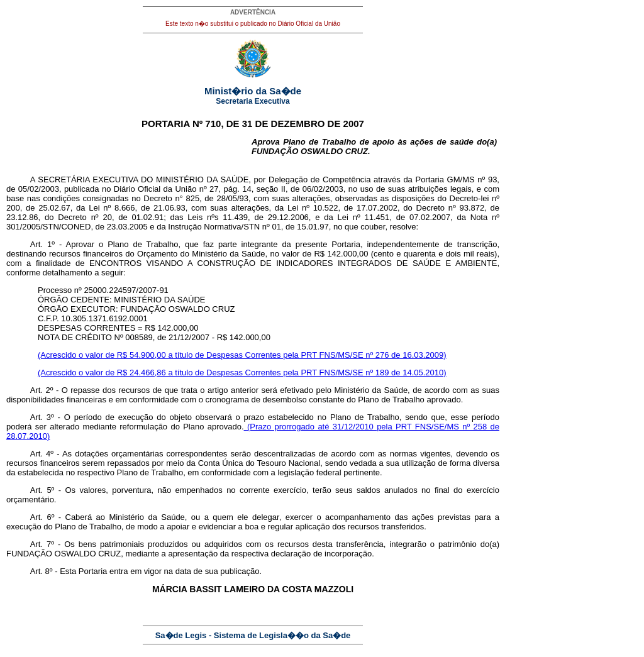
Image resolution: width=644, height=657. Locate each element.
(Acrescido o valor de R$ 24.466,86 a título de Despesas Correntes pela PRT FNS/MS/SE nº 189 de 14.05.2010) (242, 373)
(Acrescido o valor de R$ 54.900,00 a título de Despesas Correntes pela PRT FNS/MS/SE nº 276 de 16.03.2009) (242, 355)
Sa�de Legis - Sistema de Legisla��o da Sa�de (253, 635)
